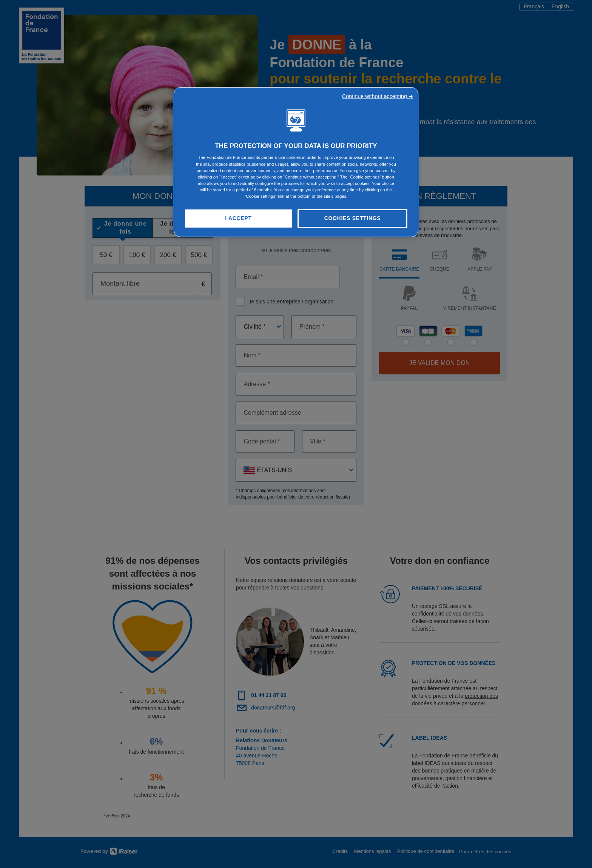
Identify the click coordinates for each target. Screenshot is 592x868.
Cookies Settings (353, 218)
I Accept (238, 218)
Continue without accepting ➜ (378, 96)
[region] (296, 162)
